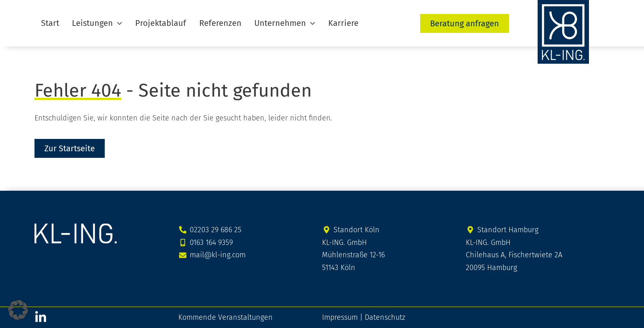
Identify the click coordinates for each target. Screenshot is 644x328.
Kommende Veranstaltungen (225, 317)
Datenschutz (385, 317)
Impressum (340, 317)
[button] (110, 23)
